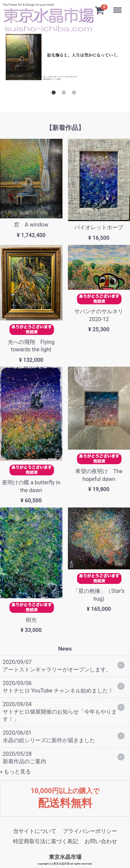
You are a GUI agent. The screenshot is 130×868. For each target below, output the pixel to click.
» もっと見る (15, 772)
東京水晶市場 (65, 857)
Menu (118, 7)
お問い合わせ (101, 841)
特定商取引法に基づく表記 (45, 841)
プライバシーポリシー (90, 831)
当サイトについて (35, 831)
